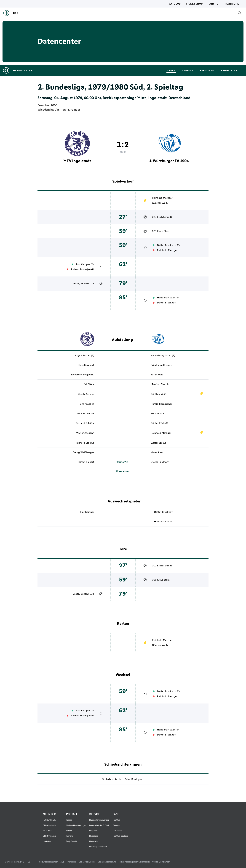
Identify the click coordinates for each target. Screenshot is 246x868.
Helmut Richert (85, 462)
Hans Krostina (86, 404)
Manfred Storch (160, 384)
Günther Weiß (160, 203)
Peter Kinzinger (70, 110)
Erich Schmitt (164, 217)
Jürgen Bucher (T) (84, 356)
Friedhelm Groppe (161, 365)
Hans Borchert (86, 365)
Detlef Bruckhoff (167, 245)
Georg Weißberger (83, 452)
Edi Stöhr (89, 384)
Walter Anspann (85, 433)
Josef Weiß (157, 375)
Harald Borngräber (162, 404)
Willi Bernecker (85, 414)
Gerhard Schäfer (85, 423)
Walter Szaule (158, 443)
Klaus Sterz (163, 231)
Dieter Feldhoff (160, 462)
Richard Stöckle (85, 443)
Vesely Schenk (81, 284)
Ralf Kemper (83, 264)
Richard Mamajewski (82, 269)
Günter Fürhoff (159, 423)
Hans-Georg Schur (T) (163, 356)
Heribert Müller (166, 298)
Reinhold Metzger (162, 198)
